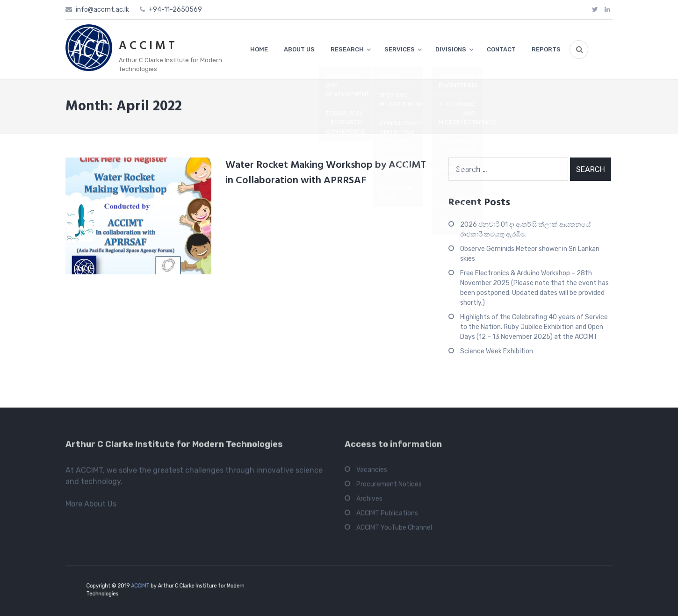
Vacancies (372, 472)
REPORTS (546, 49)
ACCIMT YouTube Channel (394, 530)
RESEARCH (347, 49)
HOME (259, 49)
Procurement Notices (389, 487)
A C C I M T (147, 46)
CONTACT (501, 49)
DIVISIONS (451, 49)
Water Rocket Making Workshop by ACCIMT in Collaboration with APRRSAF (326, 173)
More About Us (91, 506)
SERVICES (400, 49)
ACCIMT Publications (387, 516)
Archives (369, 501)
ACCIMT (148, 587)
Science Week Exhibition (497, 351)
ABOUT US (299, 49)
